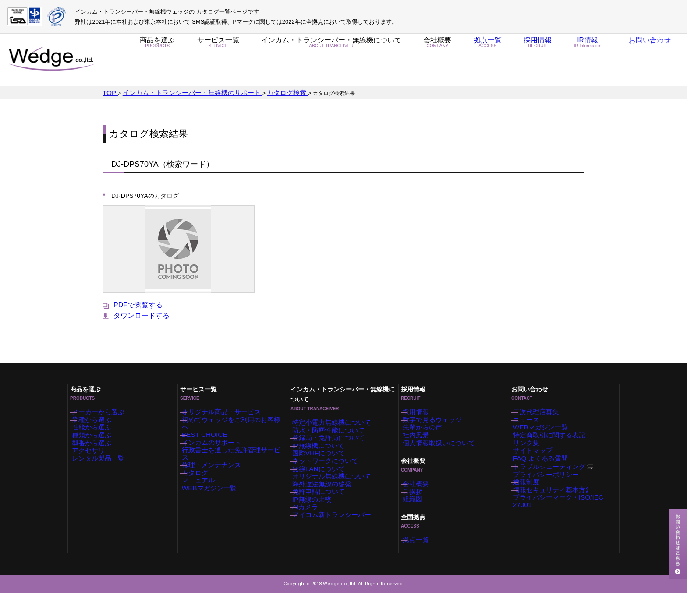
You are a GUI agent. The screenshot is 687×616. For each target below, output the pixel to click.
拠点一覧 (476, 60)
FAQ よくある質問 (544, 472)
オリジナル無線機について (333, 493)
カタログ (202, 472)
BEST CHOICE (209, 428)
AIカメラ (312, 537)
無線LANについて (322, 482)
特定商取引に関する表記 (551, 439)
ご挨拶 (420, 505)
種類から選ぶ (97, 439)
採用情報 (528, 60)
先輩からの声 (428, 428)
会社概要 (425, 60)
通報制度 (533, 505)
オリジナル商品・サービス (223, 406)
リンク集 (533, 450)
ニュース (533, 417)
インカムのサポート (215, 439)
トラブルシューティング (555, 484)
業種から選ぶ (97, 417)
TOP (109, 92)
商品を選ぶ (158, 60)
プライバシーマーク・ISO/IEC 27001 (566, 527)
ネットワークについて (328, 472)
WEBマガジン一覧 (213, 494)
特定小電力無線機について (333, 417)
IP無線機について (322, 450)
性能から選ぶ (97, 428)
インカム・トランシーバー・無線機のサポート (175, 92)
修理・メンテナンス (215, 461)
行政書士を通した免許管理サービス (233, 450)
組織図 (420, 516)
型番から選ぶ (97, 450)
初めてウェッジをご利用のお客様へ (233, 417)
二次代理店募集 (541, 406)
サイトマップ (538, 461)
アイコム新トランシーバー (333, 548)
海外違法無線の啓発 (325, 504)
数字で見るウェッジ (436, 417)
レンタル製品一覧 (102, 472)
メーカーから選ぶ (102, 406)
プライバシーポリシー (549, 494)
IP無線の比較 (317, 526)
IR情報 (581, 60)
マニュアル (204, 483)
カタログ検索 (252, 92)
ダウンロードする (136, 314)
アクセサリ (94, 461)
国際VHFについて (322, 461)
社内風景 (422, 439)
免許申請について (322, 515)
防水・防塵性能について (330, 428)
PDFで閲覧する (133, 304)
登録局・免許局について (330, 439)
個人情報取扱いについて (441, 450)
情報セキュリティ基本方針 (554, 516)
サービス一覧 (218, 60)
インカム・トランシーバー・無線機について (324, 60)
